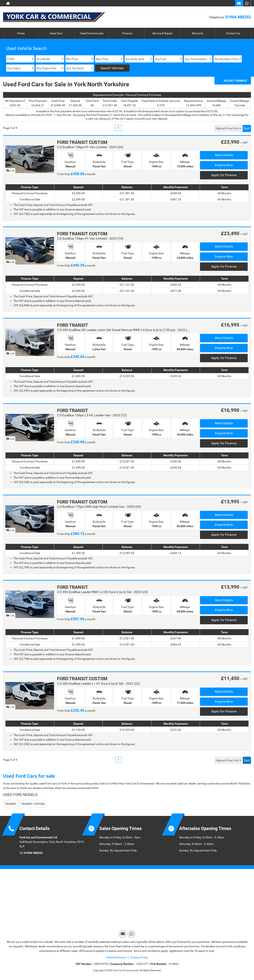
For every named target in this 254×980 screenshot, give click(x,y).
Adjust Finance (235, 81)
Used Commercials (92, 33)
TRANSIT (11, 804)
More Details (224, 155)
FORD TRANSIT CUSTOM (82, 142)
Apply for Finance (224, 175)
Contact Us (233, 33)
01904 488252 (238, 17)
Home (21, 33)
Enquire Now (224, 165)
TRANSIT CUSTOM (33, 804)
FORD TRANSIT (73, 325)
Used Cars (56, 33)
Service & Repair (162, 33)
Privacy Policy (139, 957)
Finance (127, 33)
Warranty (198, 33)
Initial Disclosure (117, 957)
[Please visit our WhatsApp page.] (247, 3)
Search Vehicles (112, 68)
